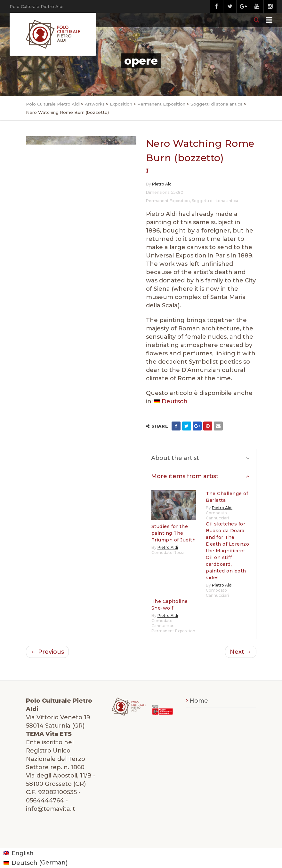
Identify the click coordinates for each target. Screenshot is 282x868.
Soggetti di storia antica (215, 201)
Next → (241, 652)
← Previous (47, 652)
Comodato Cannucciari (217, 515)
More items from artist (200, 476)
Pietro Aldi (162, 184)
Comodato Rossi (168, 552)
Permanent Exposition (168, 201)
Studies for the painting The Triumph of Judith (174, 533)
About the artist (200, 458)
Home (199, 701)
